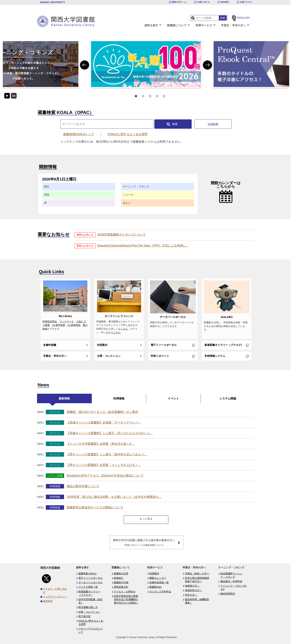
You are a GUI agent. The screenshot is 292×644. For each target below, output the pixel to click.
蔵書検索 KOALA (88, 574)
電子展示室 (84, 616)
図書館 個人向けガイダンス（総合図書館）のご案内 (102, 412)
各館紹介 (119, 578)
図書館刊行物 (121, 583)
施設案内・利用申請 (231, 581)
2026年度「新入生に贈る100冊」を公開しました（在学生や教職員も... (114, 497)
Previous (84, 65)
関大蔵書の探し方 (88, 607)
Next (207, 65)
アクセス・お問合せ (125, 592)
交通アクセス (246, 2)
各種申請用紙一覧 (159, 583)
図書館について (177, 25)
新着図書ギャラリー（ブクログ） (224, 345)
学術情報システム (215, 356)
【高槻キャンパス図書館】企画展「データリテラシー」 (104, 422)
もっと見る (146, 519)
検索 (175, 124)
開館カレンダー (158, 578)
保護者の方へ (192, 586)
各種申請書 (50, 345)
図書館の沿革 (121, 574)
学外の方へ (191, 595)
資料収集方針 (121, 587)
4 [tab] (157, 96)
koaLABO (227, 317)
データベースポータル (173, 317)
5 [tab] (164, 96)
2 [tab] (143, 96)
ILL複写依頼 (59, 325)
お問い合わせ (203, 2)
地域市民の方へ (193, 590)
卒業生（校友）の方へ (197, 574)
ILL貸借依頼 (74, 325)
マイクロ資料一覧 (88, 587)
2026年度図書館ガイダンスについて (122, 235)
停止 (14, 96)
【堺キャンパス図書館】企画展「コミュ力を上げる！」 (104, 465)
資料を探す (151, 25)
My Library (65, 316)
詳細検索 (213, 124)
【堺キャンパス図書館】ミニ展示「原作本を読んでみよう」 (107, 454)
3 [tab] (150, 96)
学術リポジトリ (160, 356)
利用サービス (204, 25)
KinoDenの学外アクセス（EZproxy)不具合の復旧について (105, 476)
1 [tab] (136, 96)
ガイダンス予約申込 (160, 592)
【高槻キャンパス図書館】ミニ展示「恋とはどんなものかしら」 (110, 433)
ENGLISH (243, 18)
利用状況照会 (50, 322)
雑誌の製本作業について (83, 486)
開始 (7, 96)
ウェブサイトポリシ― (55, 597)
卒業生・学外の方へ (234, 25)
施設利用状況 (228, 594)
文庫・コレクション (109, 356)
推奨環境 (48, 601)
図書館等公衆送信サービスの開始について (95, 507)
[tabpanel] (146, 64)
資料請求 (225, 2)
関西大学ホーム (179, 2)
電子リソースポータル (164, 345)
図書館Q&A (155, 587)
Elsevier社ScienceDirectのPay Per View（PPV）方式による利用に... (143, 246)
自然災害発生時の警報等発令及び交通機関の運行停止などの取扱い (126, 599)
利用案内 (102, 345)
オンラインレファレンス (119, 316)
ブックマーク (67, 322)
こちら (124, 329)
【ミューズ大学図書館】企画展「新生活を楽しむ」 (101, 444)
